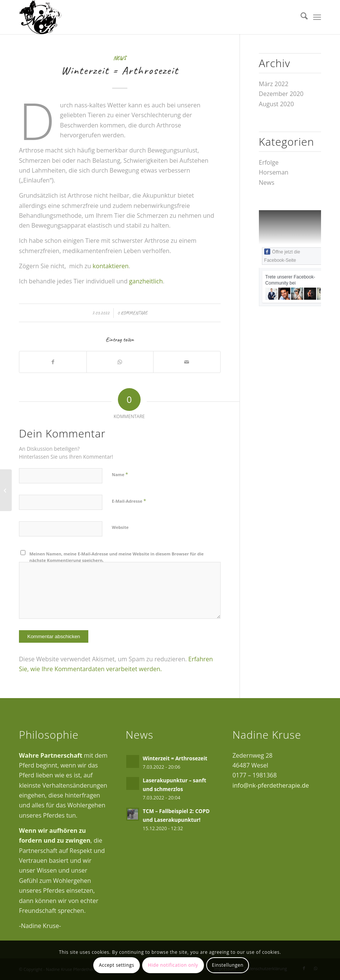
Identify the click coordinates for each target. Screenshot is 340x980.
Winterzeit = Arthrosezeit (175, 758)
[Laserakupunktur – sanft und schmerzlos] (6, 490)
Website (120, 527)
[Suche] (300, 17)
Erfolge (269, 162)
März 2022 (274, 84)
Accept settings (117, 965)
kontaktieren (110, 266)
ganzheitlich (146, 281)
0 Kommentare (133, 313)
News (120, 58)
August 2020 (277, 104)
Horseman (274, 172)
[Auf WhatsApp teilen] (120, 362)
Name (120, 474)
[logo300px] (40, 17)
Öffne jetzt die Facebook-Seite (282, 256)
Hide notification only (173, 965)
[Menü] (317, 17)
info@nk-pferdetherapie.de (271, 785)
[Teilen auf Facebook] (53, 362)
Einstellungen (228, 965)
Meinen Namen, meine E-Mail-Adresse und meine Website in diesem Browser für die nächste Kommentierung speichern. (117, 557)
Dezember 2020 (281, 94)
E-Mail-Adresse (129, 501)
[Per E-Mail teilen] (187, 362)
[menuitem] (300, 17)
